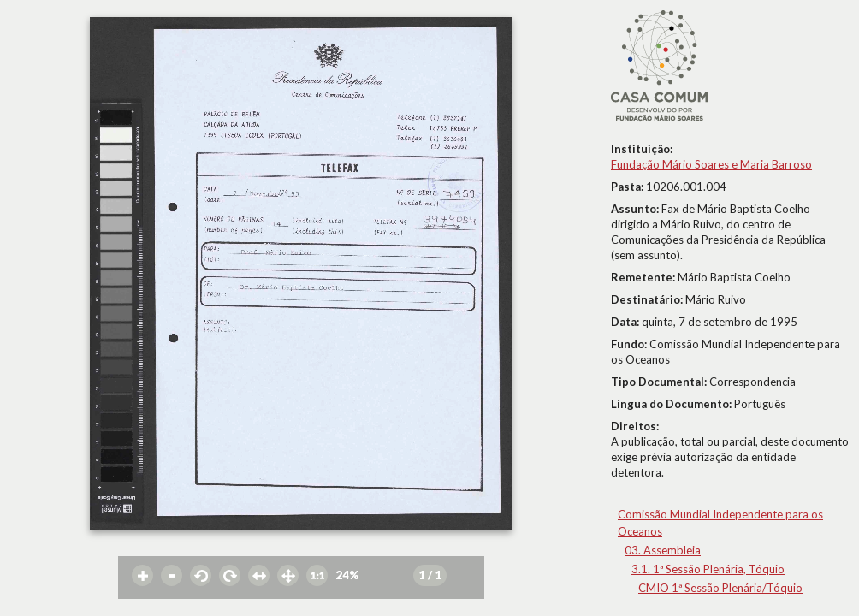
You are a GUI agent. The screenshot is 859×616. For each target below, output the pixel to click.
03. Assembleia (663, 550)
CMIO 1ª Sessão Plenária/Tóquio (720, 588)
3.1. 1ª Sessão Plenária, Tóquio (708, 569)
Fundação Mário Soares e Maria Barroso (711, 164)
